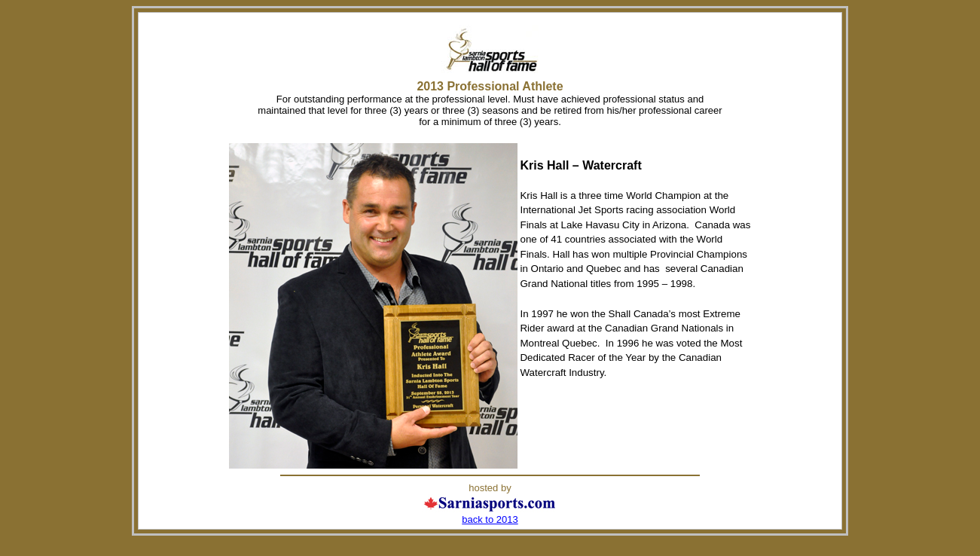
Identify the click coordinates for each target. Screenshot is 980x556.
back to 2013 (490, 519)
